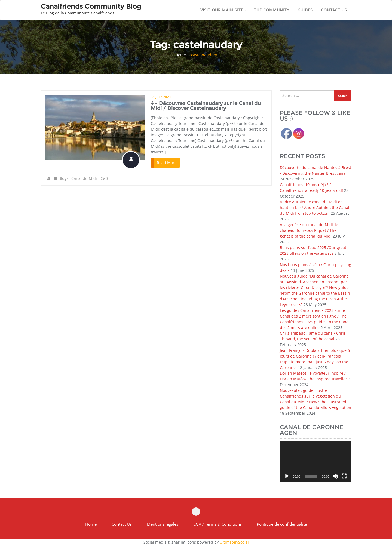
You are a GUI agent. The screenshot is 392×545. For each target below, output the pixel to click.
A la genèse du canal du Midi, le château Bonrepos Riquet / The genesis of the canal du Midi (309, 230)
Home (181, 55)
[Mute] (335, 476)
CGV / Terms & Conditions (218, 524)
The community (272, 10)
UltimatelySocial (234, 542)
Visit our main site (224, 10)
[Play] (287, 476)
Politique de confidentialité (282, 524)
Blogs (63, 178)
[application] (316, 461)
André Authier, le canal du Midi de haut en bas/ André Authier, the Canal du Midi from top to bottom (315, 207)
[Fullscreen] (344, 476)
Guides (305, 10)
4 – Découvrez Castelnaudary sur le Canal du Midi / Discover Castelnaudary (206, 106)
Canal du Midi (84, 178)
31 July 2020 (161, 97)
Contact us (334, 10)
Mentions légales (163, 524)
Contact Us (122, 524)
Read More (167, 163)
